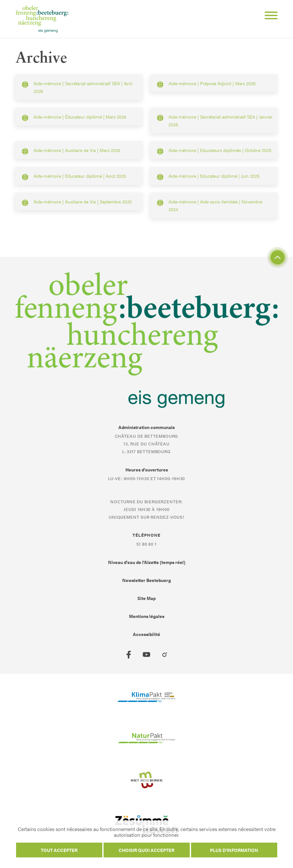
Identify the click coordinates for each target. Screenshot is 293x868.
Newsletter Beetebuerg (146, 580)
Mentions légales (147, 616)
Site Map (146, 598)
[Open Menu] (269, 16)
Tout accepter (59, 850)
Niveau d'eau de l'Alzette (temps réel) (147, 562)
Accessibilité (146, 634)
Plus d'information (234, 850)
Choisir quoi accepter (146, 850)
